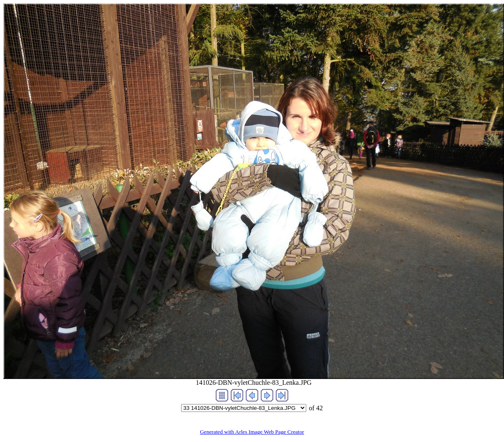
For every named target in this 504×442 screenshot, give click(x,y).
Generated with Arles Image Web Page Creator (252, 432)
